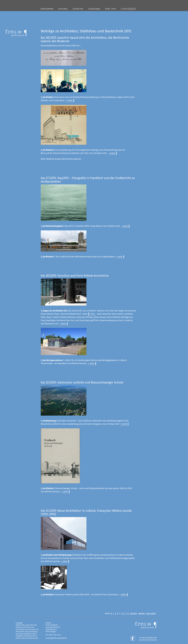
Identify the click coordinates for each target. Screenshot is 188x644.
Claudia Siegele (95, 9)
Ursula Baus (63, 9)
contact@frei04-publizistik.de (56, 638)
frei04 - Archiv (111, 9)
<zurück (133, 613)
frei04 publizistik (47, 9)
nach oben (151, 613)
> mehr (69, 100)
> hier (92, 314)
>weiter (141, 613)
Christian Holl (78, 9)
